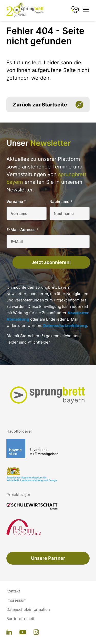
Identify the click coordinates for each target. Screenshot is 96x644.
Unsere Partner (48, 558)
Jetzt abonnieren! (51, 262)
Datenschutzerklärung (65, 326)
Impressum (17, 600)
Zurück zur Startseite (40, 105)
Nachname (61, 202)
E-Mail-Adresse (23, 230)
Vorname (16, 202)
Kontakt (13, 591)
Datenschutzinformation (28, 610)
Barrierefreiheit (20, 619)
